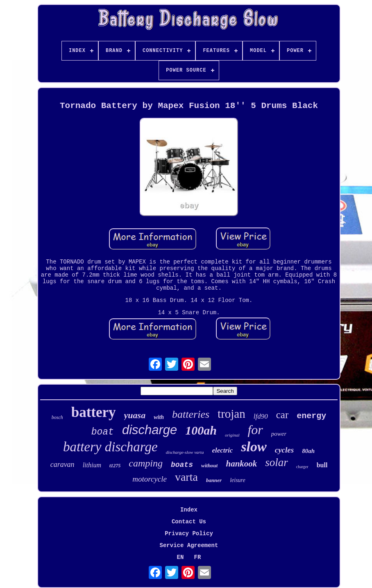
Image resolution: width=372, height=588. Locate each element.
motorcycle (150, 479)
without (209, 465)
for (255, 430)
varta (186, 477)
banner (214, 480)
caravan (62, 464)
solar (277, 462)
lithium (92, 465)
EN (180, 557)
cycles (284, 450)
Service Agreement (189, 545)
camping (146, 463)
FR (198, 557)
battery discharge (110, 447)
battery (94, 412)
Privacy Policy (189, 534)
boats (182, 465)
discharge (150, 430)
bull (322, 465)
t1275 (115, 466)
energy (311, 416)
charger (302, 467)
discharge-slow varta (185, 452)
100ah (201, 430)
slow (254, 447)
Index (189, 510)
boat (103, 432)
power (279, 434)
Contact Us (189, 522)
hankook (241, 464)
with (159, 417)
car (282, 415)
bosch (57, 417)
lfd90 (261, 416)
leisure (238, 480)
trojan (231, 414)
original (232, 435)
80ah (308, 451)
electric (222, 450)
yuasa (135, 415)
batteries (191, 414)
